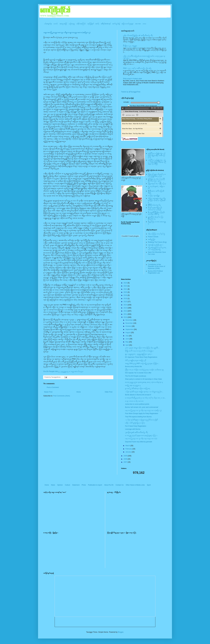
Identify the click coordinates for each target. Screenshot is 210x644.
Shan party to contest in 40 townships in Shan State (144, 379)
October (129, 326)
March (128, 446)
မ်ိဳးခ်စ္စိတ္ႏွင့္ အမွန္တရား (130, 46)
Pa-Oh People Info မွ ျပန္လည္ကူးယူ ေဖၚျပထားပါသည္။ (63, 371)
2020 (126, 292)
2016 (126, 299)
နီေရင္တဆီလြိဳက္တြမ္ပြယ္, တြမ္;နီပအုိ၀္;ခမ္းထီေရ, (156, 213)
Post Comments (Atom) (62, 396)
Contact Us (120, 485)
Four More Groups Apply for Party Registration (142, 413)
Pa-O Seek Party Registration (136, 426)
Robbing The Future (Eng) (157, 242)
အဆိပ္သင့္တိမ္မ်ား (152, 239)
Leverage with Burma (133, 429)
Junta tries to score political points (137, 404)
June (127, 339)
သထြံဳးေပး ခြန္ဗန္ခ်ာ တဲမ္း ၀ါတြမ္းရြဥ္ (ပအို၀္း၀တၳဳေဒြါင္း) (157, 155)
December (129, 320)
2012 (126, 311)
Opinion (60, 485)
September (130, 329)
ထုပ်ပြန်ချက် (91, 24)
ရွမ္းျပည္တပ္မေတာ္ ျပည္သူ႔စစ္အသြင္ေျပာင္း (139, 354)
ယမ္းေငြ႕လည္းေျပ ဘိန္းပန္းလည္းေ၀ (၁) (141, 439)
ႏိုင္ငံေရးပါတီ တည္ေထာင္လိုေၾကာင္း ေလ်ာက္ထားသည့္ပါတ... (144, 392)
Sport (149, 485)
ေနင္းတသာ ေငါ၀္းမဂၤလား (134, 401)
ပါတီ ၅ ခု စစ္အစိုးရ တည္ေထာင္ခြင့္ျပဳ (136, 360)
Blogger (121, 632)
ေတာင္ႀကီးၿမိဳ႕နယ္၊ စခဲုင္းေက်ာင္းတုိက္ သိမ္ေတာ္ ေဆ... (145, 398)
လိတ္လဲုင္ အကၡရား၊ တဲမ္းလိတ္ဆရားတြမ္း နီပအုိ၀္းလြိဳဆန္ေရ (157, 200)
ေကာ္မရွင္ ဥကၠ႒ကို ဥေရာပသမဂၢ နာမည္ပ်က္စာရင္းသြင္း (141, 435)
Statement (76, 485)
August (128, 333)
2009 (126, 456)
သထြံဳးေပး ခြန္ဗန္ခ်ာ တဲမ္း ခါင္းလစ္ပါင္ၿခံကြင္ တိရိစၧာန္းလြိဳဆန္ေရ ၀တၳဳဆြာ (157, 162)
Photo (84, 485)
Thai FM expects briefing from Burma (138, 417)
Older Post (109, 392)
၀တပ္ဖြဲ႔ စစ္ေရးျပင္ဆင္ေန (133, 385)
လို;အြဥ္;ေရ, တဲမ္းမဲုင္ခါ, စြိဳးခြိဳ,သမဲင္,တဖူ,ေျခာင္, (156, 180)
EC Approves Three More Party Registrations (141, 357)
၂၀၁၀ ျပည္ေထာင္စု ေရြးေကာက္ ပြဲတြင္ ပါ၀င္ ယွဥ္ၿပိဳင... (142, 348)
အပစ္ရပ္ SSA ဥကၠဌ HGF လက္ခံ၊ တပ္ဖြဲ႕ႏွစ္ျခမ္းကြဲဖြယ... (142, 363)
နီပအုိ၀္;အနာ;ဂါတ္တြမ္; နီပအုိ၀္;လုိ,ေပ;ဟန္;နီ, (155, 209)
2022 (126, 286)
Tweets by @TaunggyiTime (131, 92)
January (129, 452)
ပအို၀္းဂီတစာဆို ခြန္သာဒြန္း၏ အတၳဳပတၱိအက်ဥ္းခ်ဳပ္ (138, 35)
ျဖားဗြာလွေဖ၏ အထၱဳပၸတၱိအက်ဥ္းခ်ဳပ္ (136, 432)
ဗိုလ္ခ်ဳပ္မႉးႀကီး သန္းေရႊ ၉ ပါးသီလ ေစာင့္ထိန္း (139, 351)
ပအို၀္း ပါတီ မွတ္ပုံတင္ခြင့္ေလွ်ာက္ (135, 423)
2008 (126, 459)
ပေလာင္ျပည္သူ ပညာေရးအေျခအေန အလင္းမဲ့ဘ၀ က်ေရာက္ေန (144, 382)
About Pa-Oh (109, 485)
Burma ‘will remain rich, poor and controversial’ (142, 407)
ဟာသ (144, 24)
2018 (126, 295)
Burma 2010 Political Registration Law (155, 272)
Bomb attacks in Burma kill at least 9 (138, 395)
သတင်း (56, 24)
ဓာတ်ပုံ (97, 24)
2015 (126, 302)
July (127, 336)
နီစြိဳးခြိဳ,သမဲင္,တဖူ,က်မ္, (154, 205)
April (127, 345)
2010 (126, 317)
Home (79, 392)
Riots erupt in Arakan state (133, 79)
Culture (67, 485)
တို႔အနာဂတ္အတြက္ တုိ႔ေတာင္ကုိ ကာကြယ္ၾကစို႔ (157, 248)
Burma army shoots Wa (133, 367)
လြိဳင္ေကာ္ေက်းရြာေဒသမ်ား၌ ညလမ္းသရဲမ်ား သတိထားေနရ (144, 370)
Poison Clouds (153, 237)
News (53, 485)
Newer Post (48, 392)
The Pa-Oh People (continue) (136, 376)
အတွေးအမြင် (63, 24)
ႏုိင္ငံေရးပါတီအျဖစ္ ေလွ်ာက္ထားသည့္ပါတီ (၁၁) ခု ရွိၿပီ (141, 420)
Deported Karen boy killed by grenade (139, 442)
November (129, 323)
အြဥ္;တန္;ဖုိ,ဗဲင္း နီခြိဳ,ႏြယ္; (157, 184)
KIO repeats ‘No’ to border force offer (138, 373)
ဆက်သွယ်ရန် (116, 24)
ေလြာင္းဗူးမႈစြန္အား (154, 196)
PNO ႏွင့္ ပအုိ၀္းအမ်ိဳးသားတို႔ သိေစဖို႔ (137, 68)
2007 (126, 462)
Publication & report (95, 485)
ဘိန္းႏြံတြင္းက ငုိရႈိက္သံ (156, 234)
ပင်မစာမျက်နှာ (48, 24)
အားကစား (138, 24)
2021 (126, 289)
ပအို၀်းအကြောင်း (81, 24)
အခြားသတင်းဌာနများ (127, 24)
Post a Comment (53, 387)
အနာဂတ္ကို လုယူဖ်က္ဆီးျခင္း (156, 245)
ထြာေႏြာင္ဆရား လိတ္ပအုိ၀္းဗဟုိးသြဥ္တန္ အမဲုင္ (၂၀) (157, 175)
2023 (126, 283)
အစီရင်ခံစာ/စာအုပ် (106, 24)
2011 (126, 314)
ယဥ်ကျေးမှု (72, 24)
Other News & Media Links (135, 485)
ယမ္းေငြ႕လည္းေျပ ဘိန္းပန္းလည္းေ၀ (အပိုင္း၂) (67, 32)
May (127, 342)
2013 (126, 308)
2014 (126, 305)
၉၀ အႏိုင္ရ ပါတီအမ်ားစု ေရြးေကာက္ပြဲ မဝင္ (138, 388)
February (129, 449)
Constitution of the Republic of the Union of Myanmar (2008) (157, 266)
